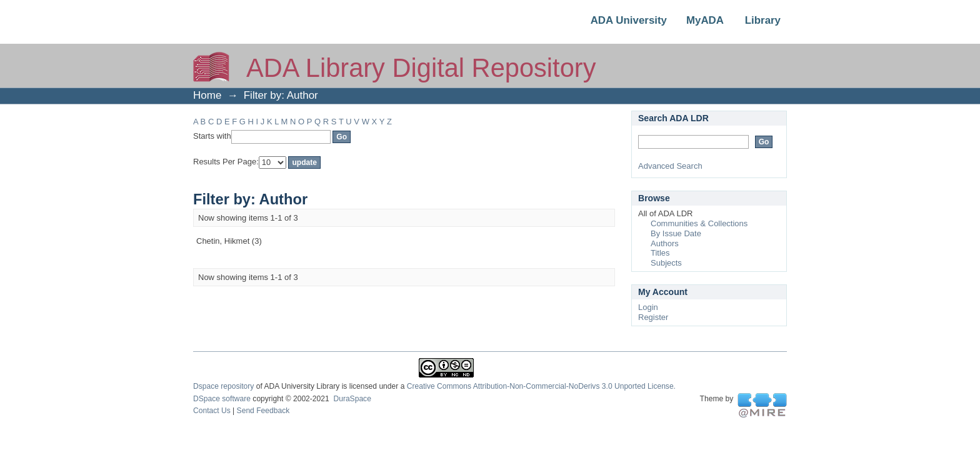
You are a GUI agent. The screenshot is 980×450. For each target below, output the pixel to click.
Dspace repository (223, 386)
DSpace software (222, 399)
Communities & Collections (699, 223)
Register (653, 317)
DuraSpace (352, 399)
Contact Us (212, 411)
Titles (660, 253)
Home (207, 95)
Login (648, 307)
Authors (665, 243)
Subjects (666, 263)
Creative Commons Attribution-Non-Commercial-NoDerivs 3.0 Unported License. (541, 386)
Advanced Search (670, 166)
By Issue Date (676, 233)
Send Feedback (263, 411)
